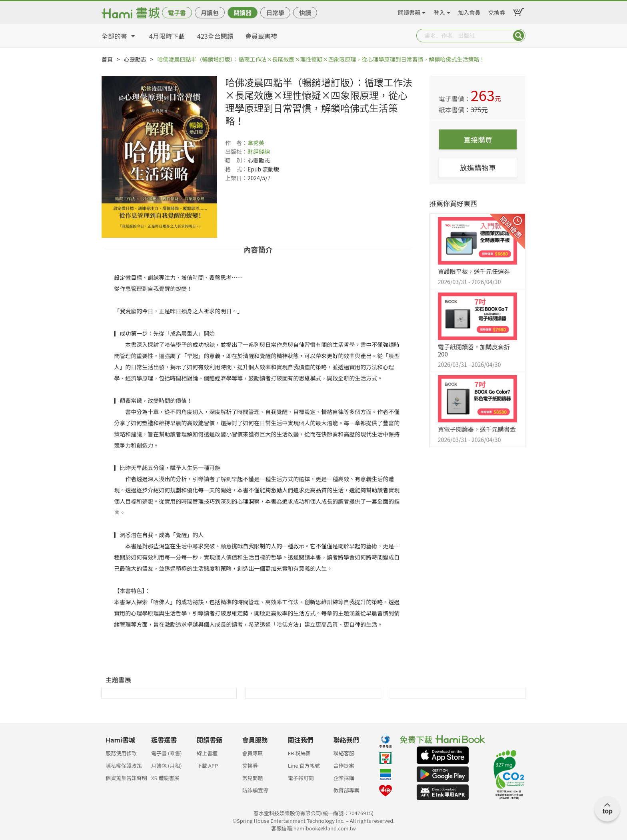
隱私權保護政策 (124, 765)
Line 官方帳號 (304, 765)
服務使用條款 (121, 753)
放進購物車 (478, 167)
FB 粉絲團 (300, 753)
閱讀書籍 (409, 11)
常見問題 (253, 778)
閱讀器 (243, 13)
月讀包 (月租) (167, 765)
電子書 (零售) (167, 753)
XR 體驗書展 (165, 778)
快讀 (305, 13)
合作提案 (344, 765)
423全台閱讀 (215, 36)
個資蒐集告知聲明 (126, 778)
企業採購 (344, 778)
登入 (439, 11)
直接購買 (478, 139)
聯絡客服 (344, 753)
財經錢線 (259, 151)
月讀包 (210, 13)
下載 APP (207, 765)
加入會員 (469, 11)
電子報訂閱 (301, 778)
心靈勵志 (135, 59)
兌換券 (497, 11)
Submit (519, 36)
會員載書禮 (261, 36)
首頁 (107, 59)
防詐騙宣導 (255, 790)
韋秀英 (256, 143)
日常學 (275, 13)
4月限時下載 (167, 36)
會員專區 (253, 753)
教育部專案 (346, 790)
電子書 (177, 13)
